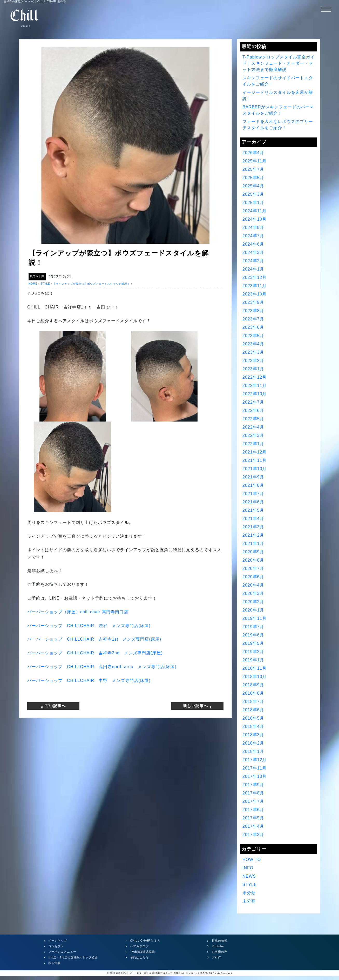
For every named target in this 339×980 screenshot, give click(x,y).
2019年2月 (253, 652)
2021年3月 (253, 527)
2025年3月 (253, 194)
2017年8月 (253, 793)
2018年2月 (253, 743)
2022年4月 (253, 427)
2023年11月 (255, 286)
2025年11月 (255, 161)
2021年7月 (253, 494)
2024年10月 (255, 219)
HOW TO (252, 860)
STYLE (37, 277)
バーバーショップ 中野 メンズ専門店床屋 (89, 680)
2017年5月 (253, 818)
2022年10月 (255, 394)
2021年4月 (253, 519)
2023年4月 (253, 344)
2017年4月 (253, 826)
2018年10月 (255, 677)
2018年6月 (253, 710)
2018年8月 (253, 693)
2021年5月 (253, 510)
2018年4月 (253, 726)
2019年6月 (253, 635)
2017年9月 (253, 785)
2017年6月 (253, 810)
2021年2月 (253, 535)
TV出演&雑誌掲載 (143, 952)
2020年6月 (253, 577)
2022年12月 (255, 377)
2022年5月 (253, 419)
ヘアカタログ (139, 946)
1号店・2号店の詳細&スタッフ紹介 (73, 957)
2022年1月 (253, 444)
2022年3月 (253, 435)
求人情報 (55, 963)
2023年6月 (253, 327)
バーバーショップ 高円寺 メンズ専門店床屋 (102, 667)
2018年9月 (253, 685)
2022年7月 (253, 402)
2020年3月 (253, 593)
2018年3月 (253, 735)
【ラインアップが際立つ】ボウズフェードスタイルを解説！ (91, 284)
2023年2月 (253, 361)
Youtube (218, 946)
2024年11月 (255, 211)
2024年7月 (253, 236)
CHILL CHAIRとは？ (145, 940)
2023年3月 (253, 352)
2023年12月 (255, 277)
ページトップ (58, 940)
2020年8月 (253, 560)
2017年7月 (253, 801)
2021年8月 (253, 485)
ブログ (216, 957)
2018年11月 (255, 668)
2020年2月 (253, 602)
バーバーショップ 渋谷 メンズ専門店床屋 (89, 626)
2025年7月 (253, 169)
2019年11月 (255, 618)
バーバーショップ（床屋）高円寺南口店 (78, 612)
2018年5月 (253, 718)
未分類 (249, 893)
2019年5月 (253, 643)
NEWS (249, 876)
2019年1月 (253, 660)
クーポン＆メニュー (62, 952)
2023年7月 (253, 319)
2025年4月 (253, 186)
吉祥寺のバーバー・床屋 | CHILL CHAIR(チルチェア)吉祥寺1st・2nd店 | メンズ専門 (162, 973)
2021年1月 (253, 544)
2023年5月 (253, 336)
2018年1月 (253, 751)
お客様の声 (220, 952)
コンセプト (56, 946)
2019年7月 (253, 627)
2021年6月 (253, 502)
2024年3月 (253, 252)
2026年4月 (253, 153)
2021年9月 (253, 477)
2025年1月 (253, 203)
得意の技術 (220, 940)
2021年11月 (255, 460)
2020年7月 (253, 568)
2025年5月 (253, 178)
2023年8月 (253, 311)
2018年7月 (253, 702)
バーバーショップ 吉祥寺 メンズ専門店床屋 (94, 639)
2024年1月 (253, 269)
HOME (33, 284)
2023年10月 (255, 294)
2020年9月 (253, 552)
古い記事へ (53, 706)
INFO (248, 868)
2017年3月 (253, 835)
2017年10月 (255, 776)
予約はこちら (139, 957)
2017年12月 (255, 760)
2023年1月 (253, 369)
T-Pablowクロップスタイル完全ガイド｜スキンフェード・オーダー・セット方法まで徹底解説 (279, 63)
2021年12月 (255, 452)
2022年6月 (253, 410)
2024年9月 (253, 228)
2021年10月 (255, 469)
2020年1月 (253, 610)
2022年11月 (255, 386)
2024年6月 (253, 244)
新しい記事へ (198, 706)
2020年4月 (253, 585)
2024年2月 (253, 261)
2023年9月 (253, 302)
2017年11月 (255, 768)
